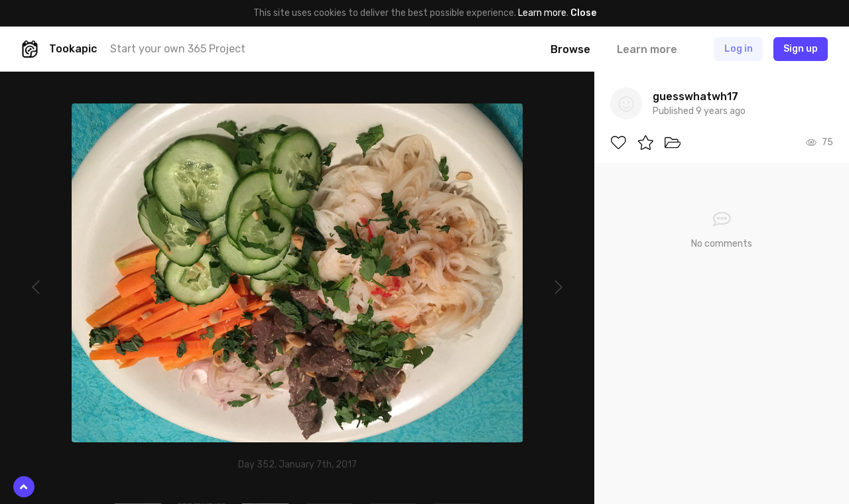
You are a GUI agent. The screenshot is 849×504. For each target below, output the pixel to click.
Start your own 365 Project (178, 49)
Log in (739, 49)
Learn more (542, 13)
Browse (570, 49)
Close (583, 13)
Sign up (801, 49)
